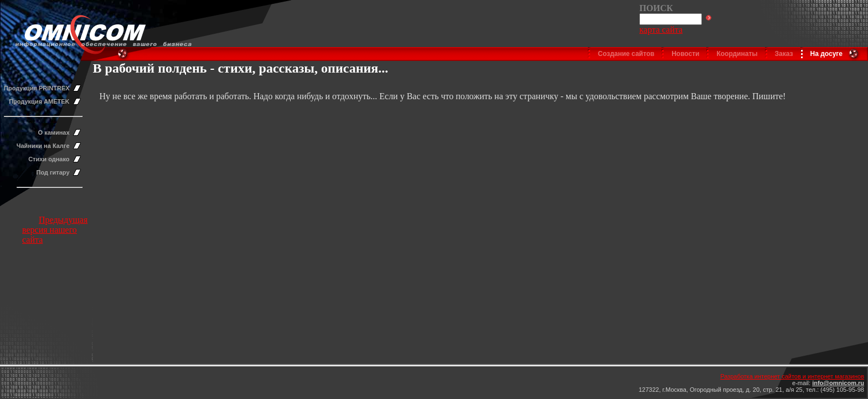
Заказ (784, 54)
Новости (685, 54)
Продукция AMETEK (39, 101)
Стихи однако (49, 159)
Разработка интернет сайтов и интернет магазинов (792, 376)
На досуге (826, 54)
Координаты (737, 54)
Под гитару (53, 172)
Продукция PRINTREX (37, 88)
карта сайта (661, 30)
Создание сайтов (626, 54)
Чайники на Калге (43, 146)
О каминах (54, 132)
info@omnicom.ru (838, 383)
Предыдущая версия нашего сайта (55, 230)
